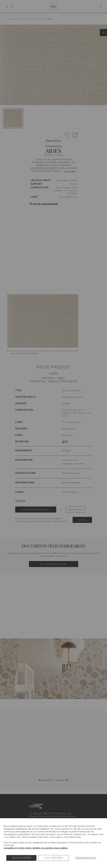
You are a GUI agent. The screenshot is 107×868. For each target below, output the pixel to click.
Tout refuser (54, 858)
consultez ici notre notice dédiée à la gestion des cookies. (36, 848)
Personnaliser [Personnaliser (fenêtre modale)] (86, 858)
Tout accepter (21, 858)
